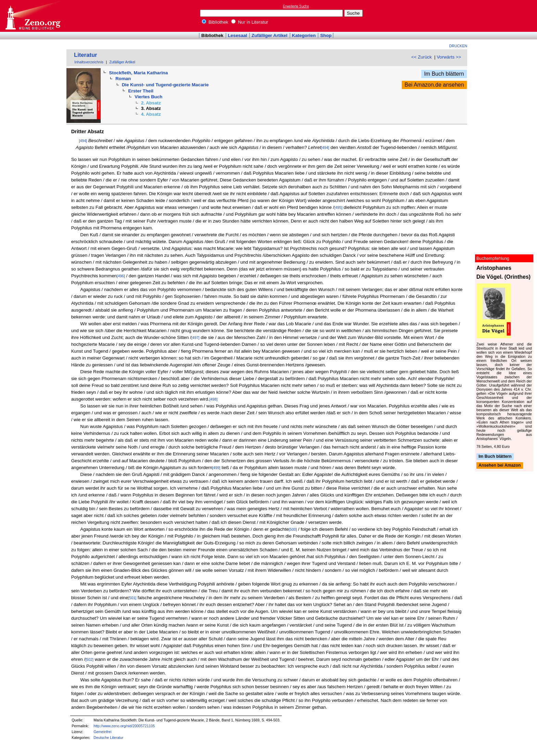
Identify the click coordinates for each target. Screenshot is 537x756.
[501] (132, 598)
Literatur (86, 55)
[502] (89, 659)
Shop (326, 35)
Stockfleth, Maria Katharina (138, 73)
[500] (293, 529)
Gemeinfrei (102, 732)
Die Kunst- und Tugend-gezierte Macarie (165, 85)
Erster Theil (141, 91)
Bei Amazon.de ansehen (434, 85)
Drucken (458, 46)
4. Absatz (151, 114)
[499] (216, 468)
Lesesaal (237, 35)
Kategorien (304, 35)
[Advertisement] (505, 16)
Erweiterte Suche (296, 6)
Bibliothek (215, 22)
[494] (83, 141)
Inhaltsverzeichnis (89, 62)
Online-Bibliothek (33, 16)
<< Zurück (422, 57)
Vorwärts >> (449, 57)
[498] (213, 399)
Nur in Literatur (250, 22)
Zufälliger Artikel (270, 35)
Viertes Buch (148, 97)
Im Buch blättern (444, 74)
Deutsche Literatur (108, 738)
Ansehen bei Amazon (499, 466)
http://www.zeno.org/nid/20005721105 (124, 726)
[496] (121, 276)
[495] (338, 207)
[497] (196, 338)
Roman (123, 79)
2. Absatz (151, 103)
